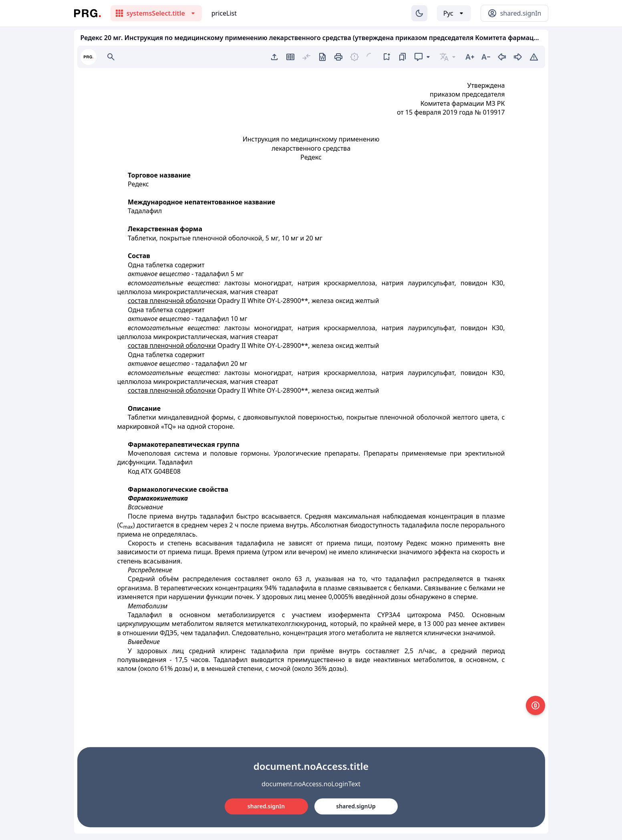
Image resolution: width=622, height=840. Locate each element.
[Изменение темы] (419, 13)
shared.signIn (266, 806)
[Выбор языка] (454, 13)
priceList (224, 13)
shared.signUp (356, 806)
